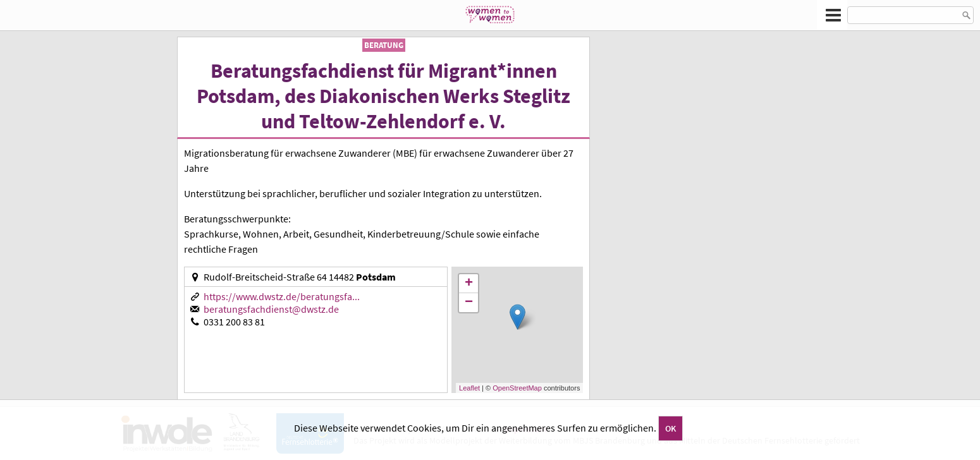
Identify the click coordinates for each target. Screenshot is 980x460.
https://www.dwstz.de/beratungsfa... (282, 296)
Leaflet (469, 388)
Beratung (384, 45)
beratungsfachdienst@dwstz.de (271, 309)
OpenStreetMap (517, 388)
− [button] (469, 303)
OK (671, 428)
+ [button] (469, 284)
